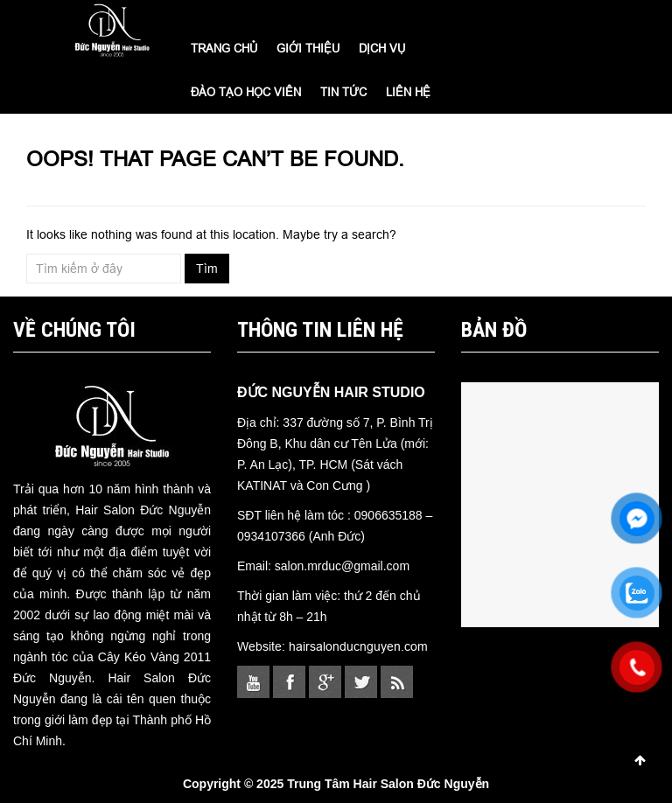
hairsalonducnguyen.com (358, 646)
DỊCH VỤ (382, 48)
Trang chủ (224, 48)
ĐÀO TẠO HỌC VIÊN (246, 92)
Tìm (207, 269)
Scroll (640, 760)
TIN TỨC (343, 92)
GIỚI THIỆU (308, 48)
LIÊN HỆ (408, 92)
